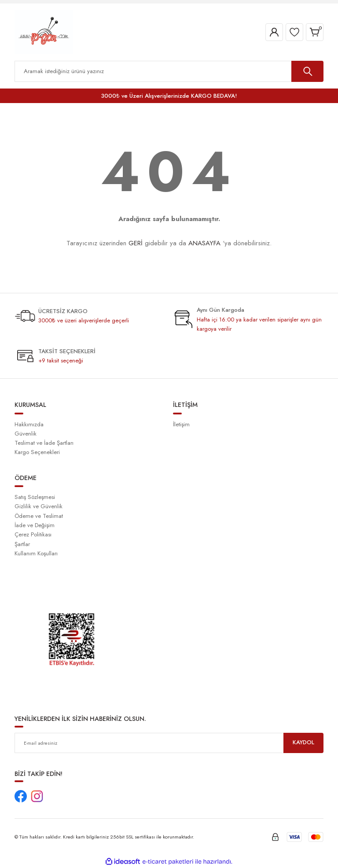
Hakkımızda (29, 424)
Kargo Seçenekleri (37, 452)
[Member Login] (274, 32)
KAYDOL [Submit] (304, 743)
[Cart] (315, 32)
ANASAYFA (204, 243)
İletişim (181, 424)
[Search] (169, 71)
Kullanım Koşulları (36, 553)
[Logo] (44, 32)
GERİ (136, 243)
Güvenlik (26, 434)
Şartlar (22, 544)
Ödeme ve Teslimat (39, 516)
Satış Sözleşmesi (35, 497)
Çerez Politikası (33, 534)
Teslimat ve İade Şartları (44, 443)
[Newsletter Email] (169, 743)
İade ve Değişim (35, 525)
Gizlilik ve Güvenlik (39, 506)
